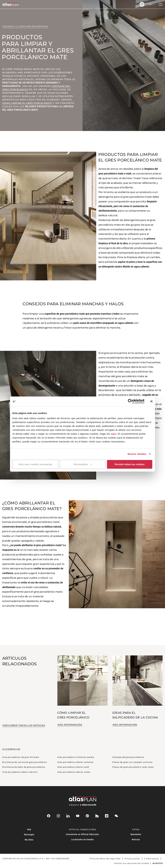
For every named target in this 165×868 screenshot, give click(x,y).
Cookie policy (151, 859)
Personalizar (83, 464)
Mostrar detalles (137, 454)
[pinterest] (87, 816)
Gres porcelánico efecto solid (73, 767)
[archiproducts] (107, 816)
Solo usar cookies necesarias (35, 464)
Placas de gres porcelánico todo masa (133, 767)
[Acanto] (158, 863)
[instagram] (58, 816)
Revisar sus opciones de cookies (132, 863)
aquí (114, 434)
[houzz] (97, 816)
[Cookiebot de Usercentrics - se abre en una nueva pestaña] (130, 401)
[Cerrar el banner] (151, 401)
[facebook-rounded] (49, 816)
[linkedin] (68, 816)
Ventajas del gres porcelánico (128, 757)
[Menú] (161, 4)
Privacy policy (132, 859)
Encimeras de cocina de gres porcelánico (25, 762)
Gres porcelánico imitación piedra (76, 757)
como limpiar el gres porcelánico (27, 103)
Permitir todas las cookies (130, 464)
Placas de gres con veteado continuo (132, 762)
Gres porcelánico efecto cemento (75, 762)
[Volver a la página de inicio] (69, 4)
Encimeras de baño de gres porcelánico (24, 767)
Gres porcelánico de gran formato (21, 757)
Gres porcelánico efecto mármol (20, 772)
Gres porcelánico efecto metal (74, 772)
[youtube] (78, 816)
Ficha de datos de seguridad (105, 859)
